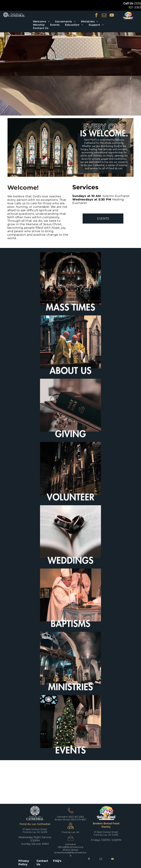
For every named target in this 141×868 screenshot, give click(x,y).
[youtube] (112, 16)
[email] (104, 16)
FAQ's (57, 861)
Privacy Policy (24, 862)
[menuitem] (41, 21)
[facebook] (96, 16)
